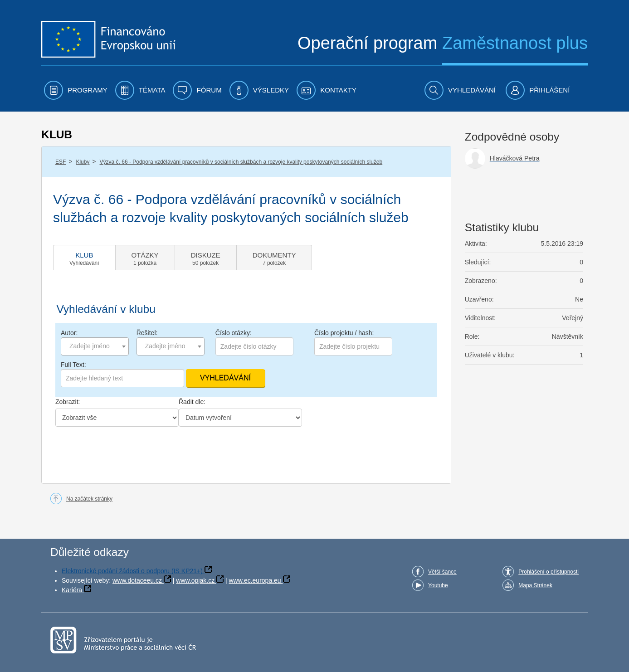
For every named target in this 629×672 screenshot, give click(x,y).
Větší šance (442, 572)
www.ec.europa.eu (255, 580)
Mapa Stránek (535, 585)
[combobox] (95, 346)
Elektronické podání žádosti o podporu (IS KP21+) (132, 571)
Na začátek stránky (89, 499)
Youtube (438, 585)
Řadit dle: (192, 402)
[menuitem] (76, 90)
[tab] (84, 258)
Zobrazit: (68, 402)
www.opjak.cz (195, 580)
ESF (61, 162)
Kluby (83, 162)
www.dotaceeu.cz (137, 580)
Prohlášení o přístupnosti (549, 572)
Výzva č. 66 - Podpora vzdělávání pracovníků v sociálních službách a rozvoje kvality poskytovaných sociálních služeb (241, 162)
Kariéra (72, 590)
